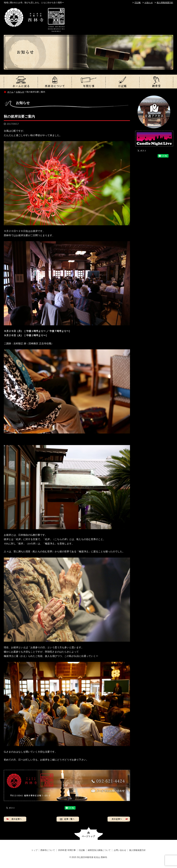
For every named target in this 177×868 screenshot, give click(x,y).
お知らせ (149, 3)
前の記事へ (15, 819)
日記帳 (138, 3)
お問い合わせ (120, 850)
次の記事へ (119, 819)
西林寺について (55, 82)
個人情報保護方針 (165, 3)
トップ (21, 82)
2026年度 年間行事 (88, 82)
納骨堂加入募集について (156, 82)
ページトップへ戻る (89, 833)
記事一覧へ (68, 819)
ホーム (10, 92)
